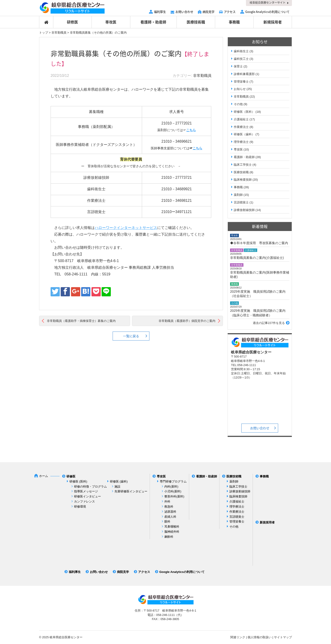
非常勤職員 (59, 33)
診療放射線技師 (244, 210)
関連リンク (238, 637)
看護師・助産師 (153, 22)
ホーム (44, 476)
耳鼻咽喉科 (172, 527)
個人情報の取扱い (260, 637)
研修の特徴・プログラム (90, 487)
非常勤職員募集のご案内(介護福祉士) (257, 258)
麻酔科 (169, 537)
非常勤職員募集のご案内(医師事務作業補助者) (260, 275)
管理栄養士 (241, 82)
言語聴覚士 (241, 202)
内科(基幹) (171, 487)
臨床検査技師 (243, 180)
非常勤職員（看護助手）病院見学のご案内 (187, 321)
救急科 (169, 507)
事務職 (234, 22)
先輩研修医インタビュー (131, 491)
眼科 (167, 521)
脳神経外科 (172, 532)
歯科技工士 (241, 59)
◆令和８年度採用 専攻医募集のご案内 (259, 243)
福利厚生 (160, 12)
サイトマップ (283, 637)
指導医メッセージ (86, 491)
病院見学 (208, 12)
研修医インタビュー (87, 496)
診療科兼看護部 (244, 74)
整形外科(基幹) (174, 496)
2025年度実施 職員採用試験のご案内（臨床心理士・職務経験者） (258, 313)
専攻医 (111, 22)
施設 (117, 487)
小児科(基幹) (173, 491)
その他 (238, 104)
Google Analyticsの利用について (267, 12)
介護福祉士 (241, 119)
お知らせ (240, 89)
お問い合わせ (184, 12)
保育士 (238, 66)
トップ (44, 33)
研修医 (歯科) (119, 481)
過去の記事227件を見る (269, 323)
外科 (167, 501)
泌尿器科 (170, 512)
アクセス (230, 12)
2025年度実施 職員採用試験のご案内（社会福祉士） (258, 294)
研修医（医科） (244, 112)
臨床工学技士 (243, 165)
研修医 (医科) (78, 481)
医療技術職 (196, 22)
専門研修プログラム (173, 481)
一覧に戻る (131, 336)
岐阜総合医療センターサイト (268, 3)
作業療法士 (241, 127)
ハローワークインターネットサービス (126, 228)
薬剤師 (238, 195)
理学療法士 (241, 142)
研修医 (72, 22)
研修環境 (80, 507)
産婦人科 (170, 517)
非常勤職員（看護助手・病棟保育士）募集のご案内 (81, 321)
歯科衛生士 (241, 51)
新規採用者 (273, 22)
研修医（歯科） (244, 134)
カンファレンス (84, 501)
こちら (191, 130)
